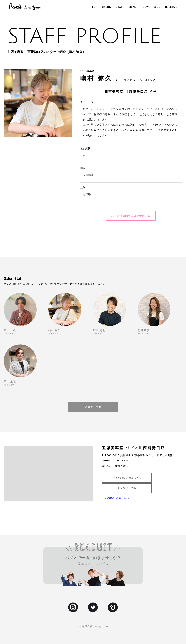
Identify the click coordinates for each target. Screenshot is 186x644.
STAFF (120, 7)
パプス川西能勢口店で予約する (131, 216)
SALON (107, 7)
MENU (133, 7)
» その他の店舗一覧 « (116, 498)
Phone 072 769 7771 (127, 478)
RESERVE (171, 7)
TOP (95, 7)
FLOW (145, 7)
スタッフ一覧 (93, 407)
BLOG (157, 7)
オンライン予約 (127, 488)
